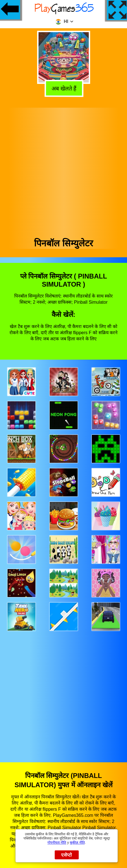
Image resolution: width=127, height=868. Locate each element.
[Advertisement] (63, 171)
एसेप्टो (67, 855)
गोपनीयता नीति (57, 843)
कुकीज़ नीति (77, 843)
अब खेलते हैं (63, 88)
